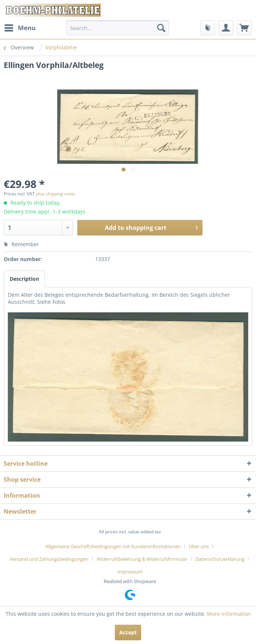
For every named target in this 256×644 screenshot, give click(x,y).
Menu (20, 27)
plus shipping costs (56, 194)
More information (229, 614)
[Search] (161, 28)
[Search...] (118, 28)
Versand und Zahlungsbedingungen (49, 559)
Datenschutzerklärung (220, 559)
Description (24, 279)
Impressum (130, 572)
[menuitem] (20, 28)
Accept (128, 632)
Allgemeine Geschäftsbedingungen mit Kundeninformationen (113, 546)
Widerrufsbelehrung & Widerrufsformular (142, 559)
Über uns (199, 546)
